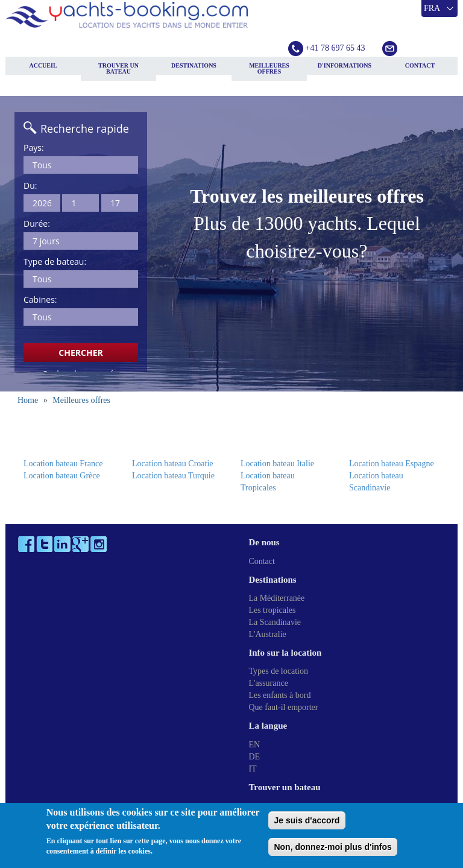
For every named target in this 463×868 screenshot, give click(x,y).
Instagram (99, 544)
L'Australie (267, 634)
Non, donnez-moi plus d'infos (332, 847)
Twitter (44, 544)
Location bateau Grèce (62, 476)
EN (254, 745)
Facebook (26, 544)
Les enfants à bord (279, 695)
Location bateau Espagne (392, 464)
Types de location (278, 671)
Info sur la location (285, 653)
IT (252, 769)
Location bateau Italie (277, 464)
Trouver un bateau (118, 68)
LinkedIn (62, 544)
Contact (420, 65)
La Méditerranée (276, 598)
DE (254, 757)
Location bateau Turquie (173, 476)
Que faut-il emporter (283, 707)
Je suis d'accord (307, 820)
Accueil (43, 65)
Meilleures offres (269, 68)
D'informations (345, 65)
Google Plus (80, 544)
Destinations (194, 65)
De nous (264, 542)
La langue (268, 726)
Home (28, 400)
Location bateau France (63, 464)
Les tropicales (272, 610)
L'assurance (268, 683)
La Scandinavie (275, 622)
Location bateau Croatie (173, 464)
